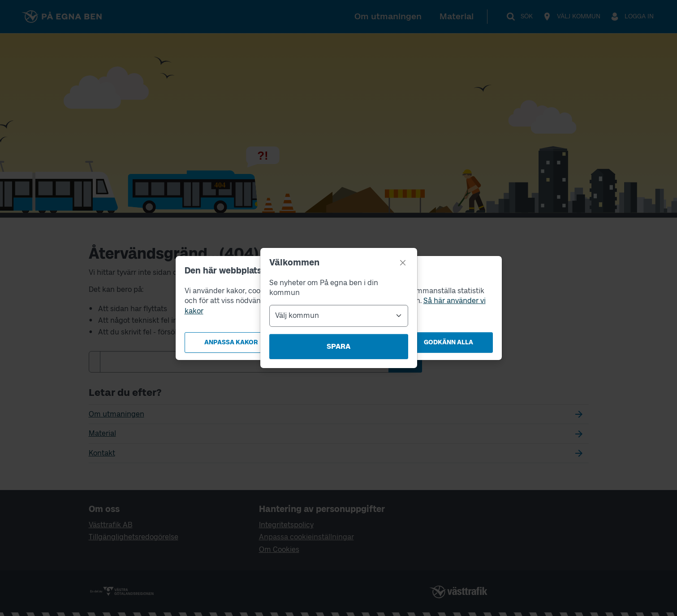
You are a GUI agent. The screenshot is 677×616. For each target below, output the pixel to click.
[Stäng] (403, 263)
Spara (338, 346)
